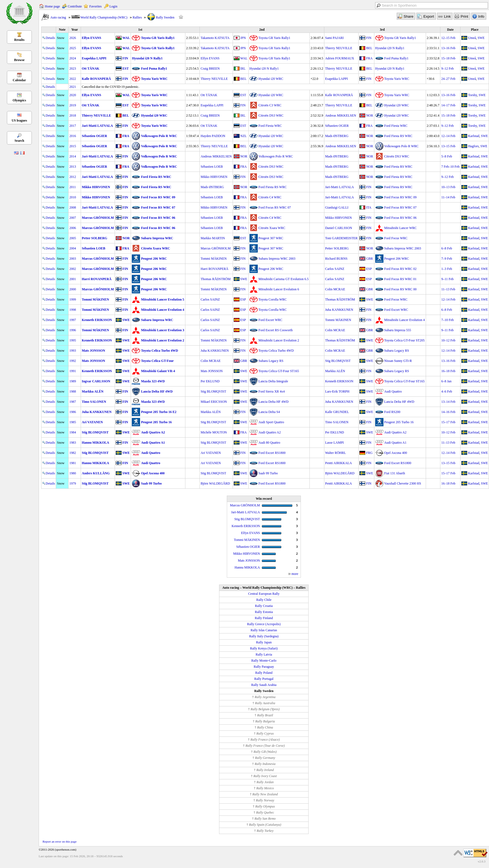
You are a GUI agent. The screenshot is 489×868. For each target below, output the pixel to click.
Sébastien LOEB (212, 167)
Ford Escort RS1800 (272, 453)
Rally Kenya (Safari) (264, 648)
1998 (73, 310)
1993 (73, 351)
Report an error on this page (60, 841)
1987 (73, 402)
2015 (73, 146)
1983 (73, 443)
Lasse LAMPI (335, 443)
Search (19, 141)
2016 (73, 136)
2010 (73, 197)
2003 (73, 259)
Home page (52, 6)
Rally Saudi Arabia (264, 685)
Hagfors (473, 146)
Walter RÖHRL (336, 453)
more (295, 574)
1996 (73, 330)
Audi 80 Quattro (270, 443)
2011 (73, 187)
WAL (126, 38)
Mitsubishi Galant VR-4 (158, 371)
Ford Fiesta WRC (270, 126)
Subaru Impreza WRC (157, 238)
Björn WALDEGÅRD (340, 473)
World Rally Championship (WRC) (104, 17)
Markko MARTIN (213, 238)
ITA (369, 207)
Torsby (472, 95)
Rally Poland (264, 673)
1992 (73, 361)
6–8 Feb (447, 248)
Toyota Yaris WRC (154, 79)
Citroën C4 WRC (270, 197)
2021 (73, 87)
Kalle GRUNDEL (337, 412)
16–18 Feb (448, 371)
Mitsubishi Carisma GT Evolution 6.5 (284, 279)
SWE (481, 38)
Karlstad (474, 136)
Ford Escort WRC (396, 310)
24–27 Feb (448, 79)
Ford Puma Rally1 (396, 58)
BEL (369, 48)
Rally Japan (264, 642)
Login (113, 6)
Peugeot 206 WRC (154, 259)
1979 (73, 483)
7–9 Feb (447, 259)
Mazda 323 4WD (153, 381)
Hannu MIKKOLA (95, 443)
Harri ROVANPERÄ (214, 269)
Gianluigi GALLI (337, 207)
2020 (73, 95)
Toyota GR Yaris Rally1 (158, 38)
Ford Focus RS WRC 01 (400, 279)
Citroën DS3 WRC (271, 115)
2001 (73, 279)
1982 (73, 453)
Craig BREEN (210, 69)
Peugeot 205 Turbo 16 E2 (159, 412)
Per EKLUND (210, 381)
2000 (73, 289)
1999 (73, 299)
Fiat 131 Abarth (395, 473)
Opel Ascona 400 (396, 453)
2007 (73, 218)
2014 (73, 156)
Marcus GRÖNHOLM (98, 218)
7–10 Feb (447, 320)
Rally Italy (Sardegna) (264, 636)
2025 (73, 48)
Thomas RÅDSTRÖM (215, 279)
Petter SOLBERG (94, 238)
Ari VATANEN (92, 422)
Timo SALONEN (94, 402)
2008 (73, 207)
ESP (369, 269)
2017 (73, 126)
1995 (73, 340)
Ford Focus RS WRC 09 (158, 197)
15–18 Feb (448, 58)
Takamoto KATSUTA (215, 38)
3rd (382, 30)
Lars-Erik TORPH (337, 391)
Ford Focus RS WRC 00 (400, 289)
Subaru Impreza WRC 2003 (403, 248)
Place (475, 30)
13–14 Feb (448, 402)
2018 (73, 115)
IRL (243, 69)
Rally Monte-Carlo (264, 661)
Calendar (19, 80)
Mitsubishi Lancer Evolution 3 (162, 330)
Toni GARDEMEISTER (341, 238)
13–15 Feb (448, 146)
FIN (369, 38)
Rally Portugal (264, 679)
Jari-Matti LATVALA (97, 126)
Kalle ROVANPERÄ (96, 79)
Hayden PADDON (213, 136)
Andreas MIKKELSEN (341, 115)
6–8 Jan (446, 381)
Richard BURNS (336, 259)
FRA (369, 58)
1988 (73, 391)
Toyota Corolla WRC (273, 299)
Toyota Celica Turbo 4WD (159, 351)
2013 (73, 167)
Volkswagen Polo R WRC (159, 136)
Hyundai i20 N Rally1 (390, 48)
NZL (244, 136)
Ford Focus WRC (396, 238)
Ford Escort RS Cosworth (276, 330)
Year (75, 30)
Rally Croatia (264, 606)
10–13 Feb (448, 187)
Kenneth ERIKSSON (97, 320)
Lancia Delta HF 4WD (157, 391)
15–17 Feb (448, 422)
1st (140, 30)
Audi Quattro (393, 391)
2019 (73, 105)
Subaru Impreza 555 (398, 330)
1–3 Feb (447, 269)
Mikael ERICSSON (214, 402)
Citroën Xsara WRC (272, 228)
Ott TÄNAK (90, 69)
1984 (73, 432)
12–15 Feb (448, 38)
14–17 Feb (448, 105)
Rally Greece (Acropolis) (264, 624)
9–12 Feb (447, 69)
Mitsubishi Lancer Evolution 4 (162, 310)
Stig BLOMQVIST (338, 361)
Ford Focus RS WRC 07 (158, 207)
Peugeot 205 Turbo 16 (156, 422)
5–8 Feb (447, 156)
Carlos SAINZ (335, 269)
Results (19, 40)
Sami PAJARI (334, 38)
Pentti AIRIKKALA (339, 463)
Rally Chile (264, 600)
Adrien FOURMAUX (340, 58)
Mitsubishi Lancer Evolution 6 (279, 289)
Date (450, 30)
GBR (370, 259)
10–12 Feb (448, 340)
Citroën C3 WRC (270, 105)
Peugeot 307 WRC (271, 238)
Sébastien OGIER (337, 126)
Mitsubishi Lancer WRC (401, 228)
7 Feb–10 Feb (450, 167)
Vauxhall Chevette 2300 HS (403, 483)
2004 (73, 248)
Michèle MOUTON (214, 432)
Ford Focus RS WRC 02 (400, 269)
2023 (73, 69)
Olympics (19, 100)
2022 (73, 79)
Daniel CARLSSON (339, 228)
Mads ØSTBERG (337, 136)
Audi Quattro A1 (153, 443)
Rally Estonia (264, 612)
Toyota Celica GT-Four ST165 (279, 371)
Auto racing (58, 17)
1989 (73, 381)
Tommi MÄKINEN (214, 259)
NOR (370, 115)
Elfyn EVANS (91, 38)
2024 (73, 58)
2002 (73, 269)
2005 (73, 238)
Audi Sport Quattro (271, 422)
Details (49, 38)
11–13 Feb (448, 289)
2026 (73, 38)
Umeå (472, 38)
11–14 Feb (448, 197)
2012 (73, 177)
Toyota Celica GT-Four (157, 361)
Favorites (95, 6)
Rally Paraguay (264, 667)
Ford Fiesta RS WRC (398, 136)
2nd (262, 30)
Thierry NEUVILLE (339, 48)
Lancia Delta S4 (269, 412)
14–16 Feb (448, 412)
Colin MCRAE (335, 289)
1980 (73, 473)
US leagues (19, 120)
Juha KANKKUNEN (339, 310)
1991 (73, 371)
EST (126, 69)
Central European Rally (264, 594)
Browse (19, 60)
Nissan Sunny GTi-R (398, 361)
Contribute (75, 6)
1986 (73, 412)
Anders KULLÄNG (96, 473)
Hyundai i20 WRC (271, 79)
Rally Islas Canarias (264, 630)
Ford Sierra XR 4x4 (272, 391)
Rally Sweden (165, 17)
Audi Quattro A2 (153, 432)
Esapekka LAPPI (94, 58)
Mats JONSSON (93, 351)
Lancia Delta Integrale (273, 381)
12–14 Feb (448, 136)
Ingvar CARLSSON (96, 381)
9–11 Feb (447, 279)
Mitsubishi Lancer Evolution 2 (162, 340)
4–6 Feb (447, 391)
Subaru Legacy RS (397, 351)
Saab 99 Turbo (268, 473)
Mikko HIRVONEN (214, 177)
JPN (243, 38)
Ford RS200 (392, 412)
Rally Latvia (264, 654)
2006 (73, 228)
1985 (73, 422)
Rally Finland (264, 618)
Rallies (137, 17)
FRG (369, 453)
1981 (73, 463)
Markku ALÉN (335, 371)
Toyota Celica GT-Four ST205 (404, 340)
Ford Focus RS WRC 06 (158, 218)
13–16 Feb (448, 48)
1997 (73, 320)
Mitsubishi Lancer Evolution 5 (162, 299)
